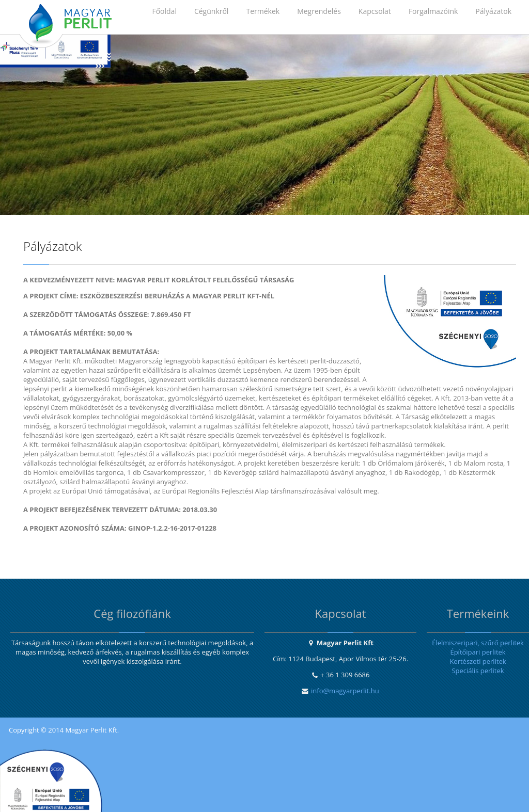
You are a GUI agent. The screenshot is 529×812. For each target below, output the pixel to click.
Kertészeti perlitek (478, 661)
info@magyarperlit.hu (345, 691)
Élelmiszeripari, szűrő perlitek (478, 643)
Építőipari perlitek (478, 652)
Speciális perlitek (478, 671)
